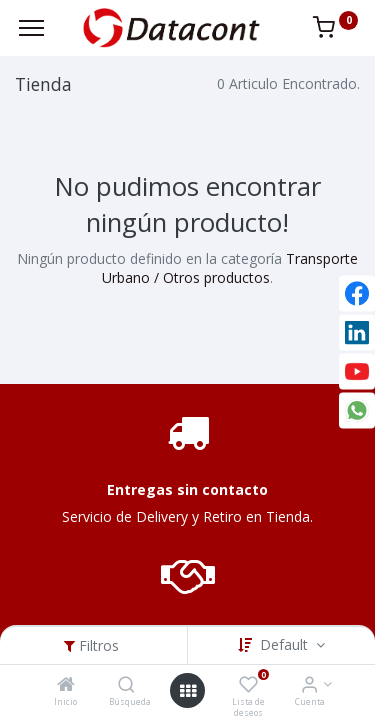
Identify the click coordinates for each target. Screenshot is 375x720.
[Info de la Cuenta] (309, 685)
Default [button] (286, 644)
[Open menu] (188, 691)
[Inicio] (66, 685)
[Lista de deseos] (248, 685)
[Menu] (31, 28)
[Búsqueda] (126, 685)
